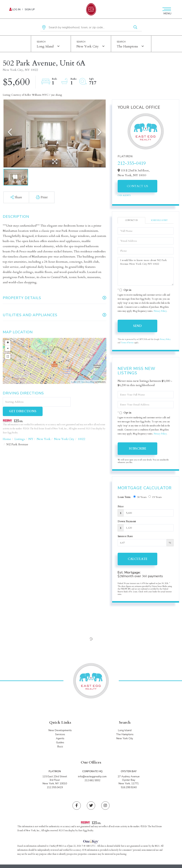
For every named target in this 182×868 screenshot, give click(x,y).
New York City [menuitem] (125, 739)
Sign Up (30, 9)
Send (137, 326)
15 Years (155, 497)
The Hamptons (127, 46)
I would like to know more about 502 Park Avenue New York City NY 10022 (146, 271)
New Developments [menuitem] (60, 731)
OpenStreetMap (87, 382)
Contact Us (138, 186)
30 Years (140, 497)
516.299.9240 (129, 788)
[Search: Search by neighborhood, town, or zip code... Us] (91, 28)
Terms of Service (127, 343)
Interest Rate (125, 536)
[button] (135, 27)
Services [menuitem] (60, 735)
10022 (82, 430)
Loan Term (124, 497)
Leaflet (74, 382)
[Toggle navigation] (166, 9)
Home (7, 430)
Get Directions (89, 402)
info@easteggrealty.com (92, 777)
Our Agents (124, 196)
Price (121, 506)
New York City (88, 46)
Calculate (138, 559)
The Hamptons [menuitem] (125, 735)
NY (31, 430)
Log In (16, 9)
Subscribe (138, 449)
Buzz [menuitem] (60, 747)
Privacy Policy (160, 311)
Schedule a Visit (159, 220)
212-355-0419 (132, 163)
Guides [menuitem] (60, 743)
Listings (20, 430)
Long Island (45, 46)
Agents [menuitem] (60, 739)
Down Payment (127, 521)
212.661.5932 (92, 781)
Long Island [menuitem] (125, 731)
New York (44, 430)
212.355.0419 (55, 788)
